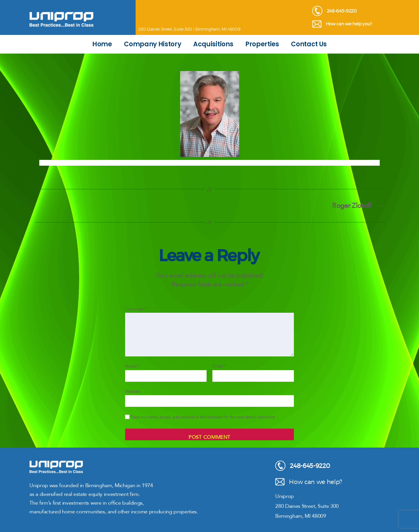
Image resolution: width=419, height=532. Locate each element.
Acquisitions (213, 44)
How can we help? (309, 482)
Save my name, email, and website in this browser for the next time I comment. (203, 417)
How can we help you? (342, 24)
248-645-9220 (334, 11)
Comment (136, 309)
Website (133, 391)
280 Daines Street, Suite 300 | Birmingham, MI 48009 (189, 29)
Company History (152, 44)
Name (132, 366)
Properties (262, 44)
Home (102, 44)
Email (219, 366)
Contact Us (309, 44)
